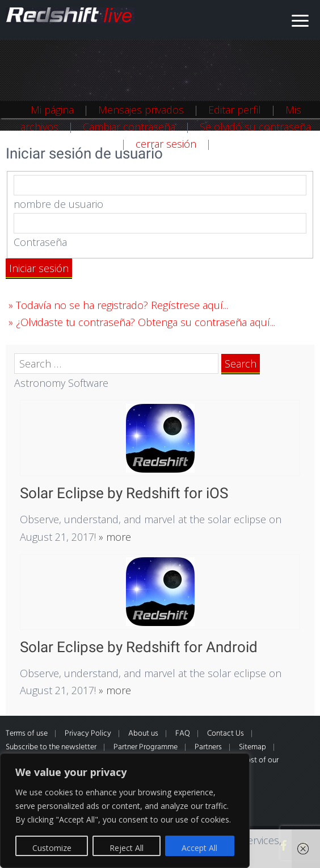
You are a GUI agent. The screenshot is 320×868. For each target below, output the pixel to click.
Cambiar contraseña (129, 127)
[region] (125, 811)
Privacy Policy (88, 734)
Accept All (199, 848)
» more (113, 537)
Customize (52, 848)
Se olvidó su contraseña (255, 127)
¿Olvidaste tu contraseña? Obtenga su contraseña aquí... (146, 322)
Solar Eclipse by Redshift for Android (139, 647)
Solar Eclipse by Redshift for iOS (124, 493)
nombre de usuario (58, 204)
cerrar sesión (166, 144)
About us (143, 734)
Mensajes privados (141, 110)
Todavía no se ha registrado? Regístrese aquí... (122, 305)
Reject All (127, 848)
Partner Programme (146, 747)
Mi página (52, 110)
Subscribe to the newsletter (51, 747)
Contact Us (226, 734)
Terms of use (27, 734)
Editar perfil (235, 110)
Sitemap (252, 747)
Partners (208, 747)
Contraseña (40, 242)
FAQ (183, 734)
